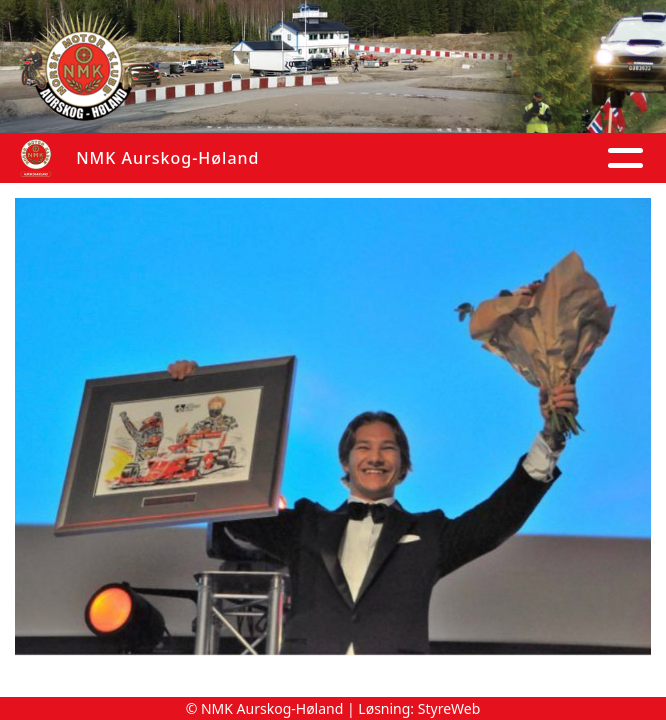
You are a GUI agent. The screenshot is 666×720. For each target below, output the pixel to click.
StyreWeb (449, 708)
